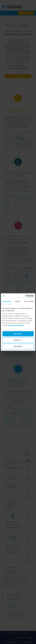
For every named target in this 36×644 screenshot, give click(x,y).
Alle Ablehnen (18, 346)
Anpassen (18, 340)
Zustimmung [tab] (7, 301)
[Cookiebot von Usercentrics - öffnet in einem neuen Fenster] (26, 296)
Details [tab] (18, 301)
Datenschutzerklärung (16, 325)
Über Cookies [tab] (29, 301)
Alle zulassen (18, 334)
